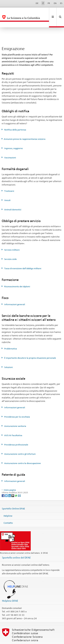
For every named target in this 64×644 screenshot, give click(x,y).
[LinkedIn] (10, 484)
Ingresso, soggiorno (13, 137)
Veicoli (7, 189)
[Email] (19, 484)
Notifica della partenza (15, 118)
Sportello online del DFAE (16, 546)
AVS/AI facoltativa (13, 424)
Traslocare (9, 179)
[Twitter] (7, 484)
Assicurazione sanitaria (15, 415)
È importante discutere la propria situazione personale (30, 346)
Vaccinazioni (10, 146)
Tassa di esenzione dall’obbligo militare (23, 257)
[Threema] (13, 484)
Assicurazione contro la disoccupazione (22, 452)
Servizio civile (10, 248)
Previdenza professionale (16, 433)
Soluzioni (8, 356)
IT (43, 3)
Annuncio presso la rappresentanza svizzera (25, 127)
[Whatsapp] (16, 484)
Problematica (10, 337)
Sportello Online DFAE (13, 497)
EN (55, 3)
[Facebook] (3, 484)
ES (61, 3)
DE (37, 3)
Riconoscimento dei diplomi (17, 275)
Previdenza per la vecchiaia (17, 405)
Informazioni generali (14, 293)
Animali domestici (12, 198)
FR (49, 3)
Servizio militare (12, 238)
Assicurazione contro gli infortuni (20, 442)
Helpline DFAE (10, 589)
